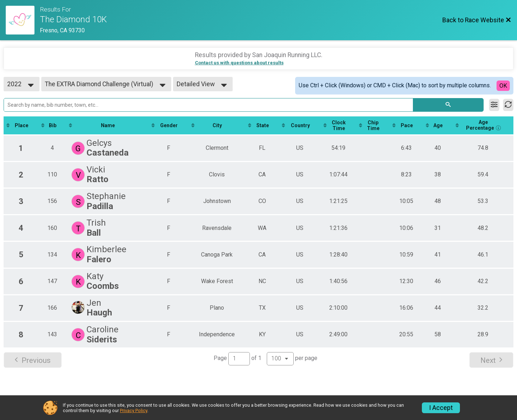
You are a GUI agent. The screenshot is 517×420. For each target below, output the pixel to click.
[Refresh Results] (508, 105)
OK (503, 86)
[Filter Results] (494, 105)
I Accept (441, 408)
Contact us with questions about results (239, 63)
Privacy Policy (134, 410)
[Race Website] (23, 20)
